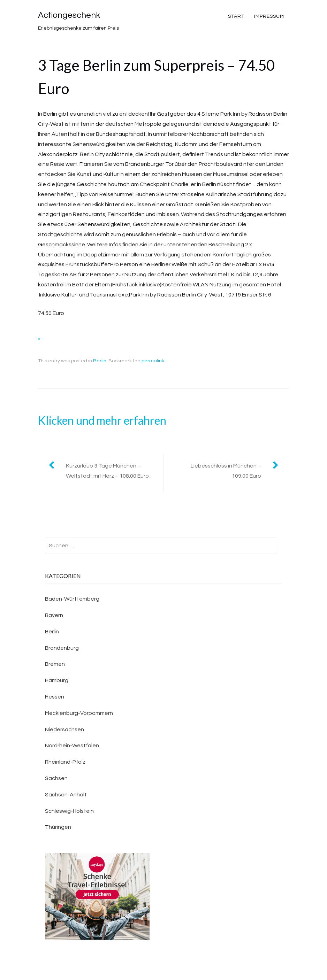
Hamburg (57, 680)
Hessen (55, 697)
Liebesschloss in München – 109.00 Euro (226, 471)
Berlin (100, 361)
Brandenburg (62, 648)
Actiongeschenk (69, 15)
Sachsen (56, 778)
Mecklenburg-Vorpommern (79, 713)
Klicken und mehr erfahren (102, 420)
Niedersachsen (64, 730)
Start (236, 16)
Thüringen (58, 827)
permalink (153, 361)
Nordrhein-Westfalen (72, 746)
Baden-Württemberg (72, 599)
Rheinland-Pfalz (65, 762)
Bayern (54, 615)
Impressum (269, 16)
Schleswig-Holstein (69, 811)
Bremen (55, 664)
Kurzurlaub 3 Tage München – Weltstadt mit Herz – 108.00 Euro (107, 471)
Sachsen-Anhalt (66, 795)
